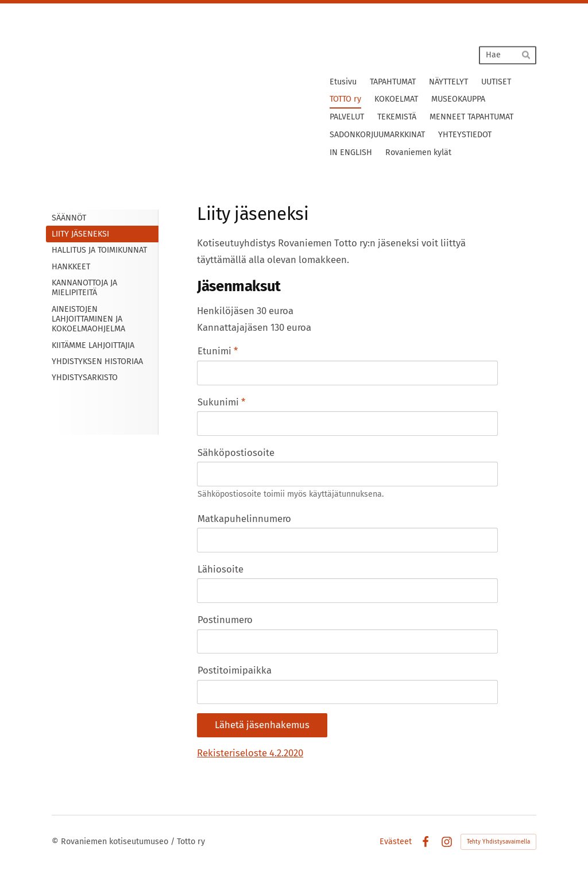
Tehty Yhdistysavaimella (498, 842)
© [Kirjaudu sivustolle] (56, 842)
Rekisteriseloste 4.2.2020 (250, 753)
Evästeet (396, 842)
